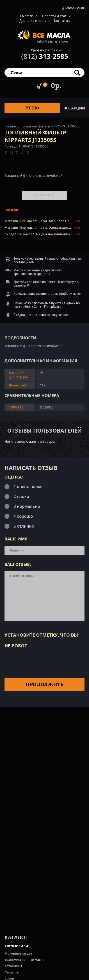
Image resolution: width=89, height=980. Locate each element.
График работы (44, 50)
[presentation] (39, 662)
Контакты (62, 20)
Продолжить (45, 684)
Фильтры (12, 972)
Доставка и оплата (34, 20)
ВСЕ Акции (74, 108)
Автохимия (13, 966)
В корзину (44, 195)
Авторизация (75, 8)
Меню (32, 108)
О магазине (28, 16)
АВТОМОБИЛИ (16, 946)
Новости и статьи (56, 16)
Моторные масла (18, 953)
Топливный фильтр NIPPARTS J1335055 (51, 126)
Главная (11, 126)
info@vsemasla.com (52, 41)
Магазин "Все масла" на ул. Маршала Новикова (43, 221)
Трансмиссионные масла (24, 960)
